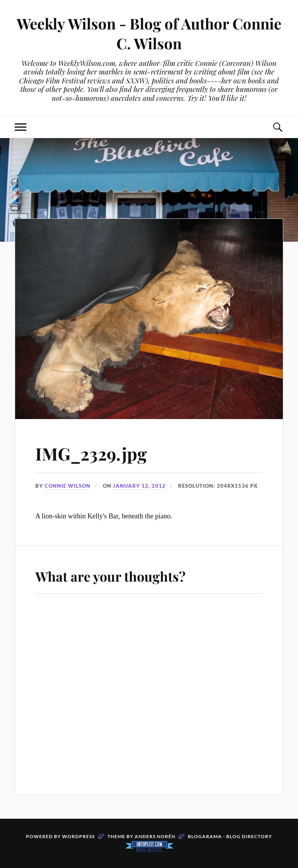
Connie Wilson (68, 486)
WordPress (78, 836)
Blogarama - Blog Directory (230, 836)
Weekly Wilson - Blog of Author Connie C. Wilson (149, 33)
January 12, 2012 (139, 486)
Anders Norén (155, 836)
